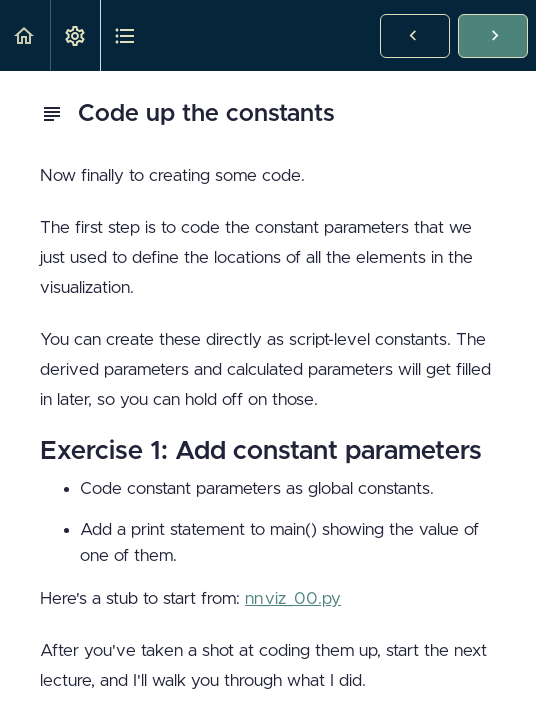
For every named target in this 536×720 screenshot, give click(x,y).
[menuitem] (75, 35)
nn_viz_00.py (293, 598)
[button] (25, 35)
